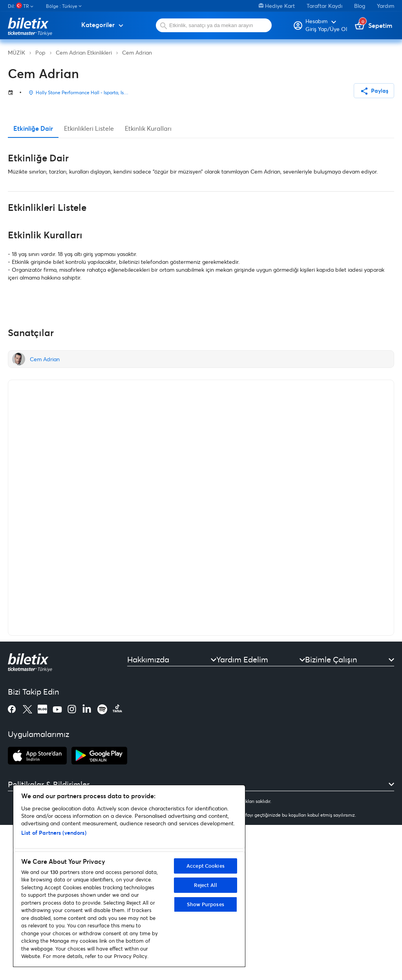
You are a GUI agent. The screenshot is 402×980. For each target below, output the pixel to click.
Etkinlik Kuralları (148, 284)
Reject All (206, 885)
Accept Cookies (206, 866)
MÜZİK (16, 52)
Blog (360, 6)
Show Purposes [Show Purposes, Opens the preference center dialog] (206, 904)
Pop (40, 52)
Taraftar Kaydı (324, 6)
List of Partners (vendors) (54, 833)
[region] (129, 876)
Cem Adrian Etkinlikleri (84, 52)
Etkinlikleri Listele (89, 284)
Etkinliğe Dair (33, 284)
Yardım (386, 6)
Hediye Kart (277, 6)
